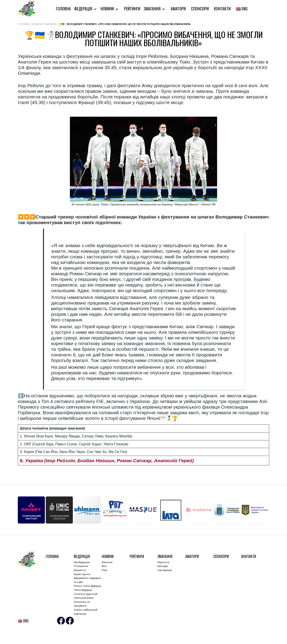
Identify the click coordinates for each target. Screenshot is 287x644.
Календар (163, 566)
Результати (163, 562)
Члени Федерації (83, 590)
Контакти (222, 9)
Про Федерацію (82, 562)
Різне (104, 570)
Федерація (84, 9)
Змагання (153, 9)
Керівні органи (82, 574)
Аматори (178, 9)
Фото (104, 566)
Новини (108, 9)
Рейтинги (132, 9)
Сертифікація (165, 570)
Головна (63, 9)
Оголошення (81, 566)
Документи (80, 570)
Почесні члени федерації (87, 586)
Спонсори (200, 9)
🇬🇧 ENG (242, 9)
